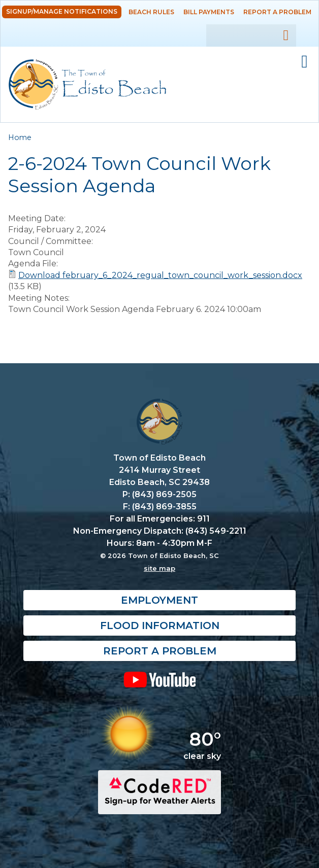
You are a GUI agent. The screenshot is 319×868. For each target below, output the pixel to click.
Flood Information (160, 626)
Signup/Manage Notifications (62, 11)
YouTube (160, 679)
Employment (160, 600)
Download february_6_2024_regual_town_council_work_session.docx (160, 275)
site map (160, 568)
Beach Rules (151, 12)
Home (20, 137)
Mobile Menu (305, 62)
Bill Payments (209, 12)
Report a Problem (277, 12)
